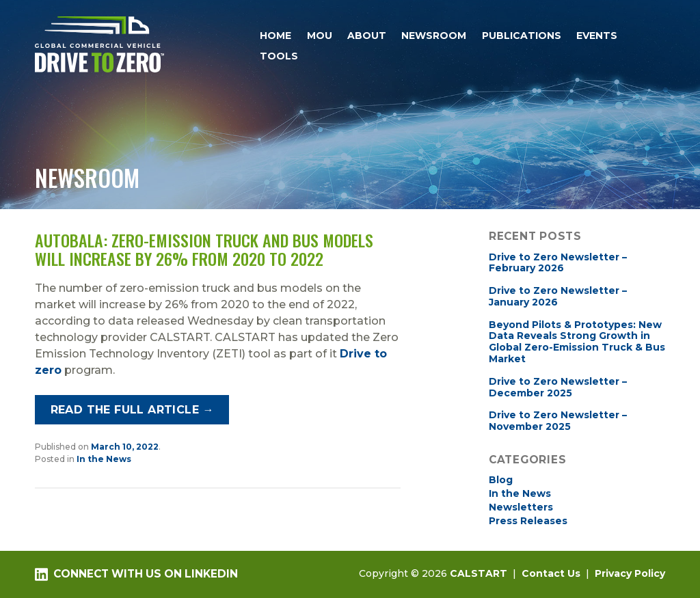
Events (597, 36)
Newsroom (434, 36)
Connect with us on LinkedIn (136, 574)
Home (275, 36)
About (367, 36)
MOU (320, 36)
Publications (522, 36)
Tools (279, 56)
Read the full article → (132, 410)
